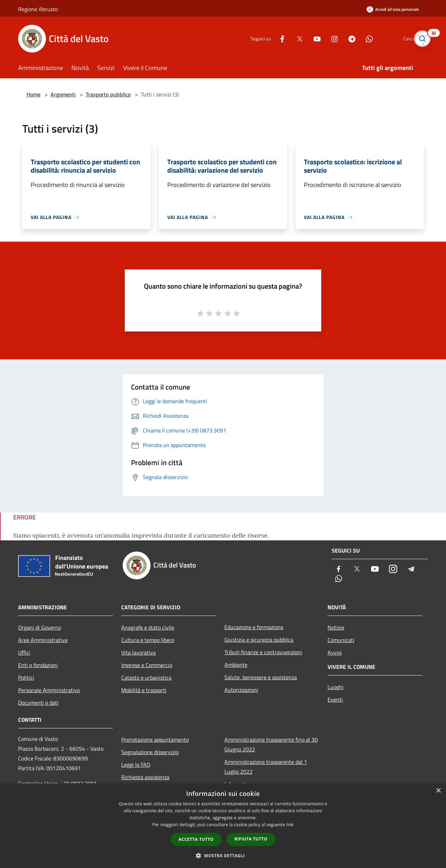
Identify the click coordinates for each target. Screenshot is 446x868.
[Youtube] (305, 38)
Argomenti (63, 94)
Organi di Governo (40, 627)
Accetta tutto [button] (196, 839)
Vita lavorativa (139, 652)
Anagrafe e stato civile (148, 627)
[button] (223, 855)
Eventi (335, 699)
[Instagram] (323, 38)
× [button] (438, 791)
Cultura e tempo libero (148, 640)
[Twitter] (288, 38)
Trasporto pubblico (108, 94)
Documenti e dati (38, 703)
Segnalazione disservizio (150, 752)
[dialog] (223, 826)
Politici (26, 678)
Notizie (336, 627)
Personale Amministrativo (49, 690)
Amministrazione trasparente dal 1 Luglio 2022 (266, 767)
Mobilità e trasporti (144, 690)
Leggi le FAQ (136, 765)
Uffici (24, 652)
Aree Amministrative (43, 640)
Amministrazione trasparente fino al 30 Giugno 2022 (271, 744)
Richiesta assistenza (145, 777)
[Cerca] (420, 39)
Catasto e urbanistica (146, 678)
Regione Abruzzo (38, 9)
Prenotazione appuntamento (155, 740)
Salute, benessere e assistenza (261, 677)
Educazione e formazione (254, 627)
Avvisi (335, 652)
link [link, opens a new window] (290, 825)
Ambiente (236, 665)
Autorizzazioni (241, 690)
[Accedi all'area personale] (393, 9)
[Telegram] (340, 38)
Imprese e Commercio (147, 665)
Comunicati (341, 640)
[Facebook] (270, 38)
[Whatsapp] (357, 38)
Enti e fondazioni (38, 665)
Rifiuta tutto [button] (251, 839)
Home (33, 94)
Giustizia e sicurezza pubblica (259, 640)
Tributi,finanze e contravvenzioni (263, 652)
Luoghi (336, 687)
